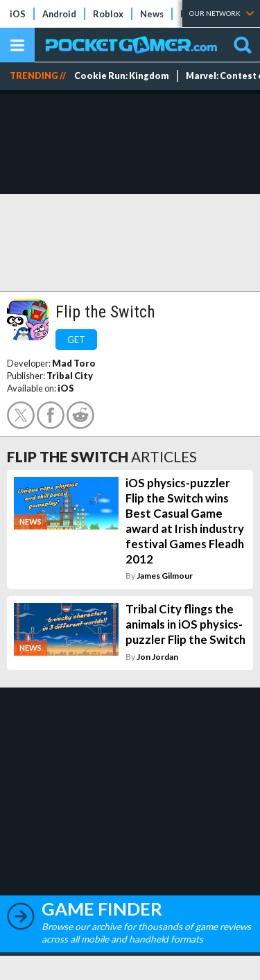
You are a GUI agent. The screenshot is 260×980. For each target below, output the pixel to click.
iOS (18, 14)
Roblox (108, 14)
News (152, 14)
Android (59, 14)
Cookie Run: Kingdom (122, 76)
